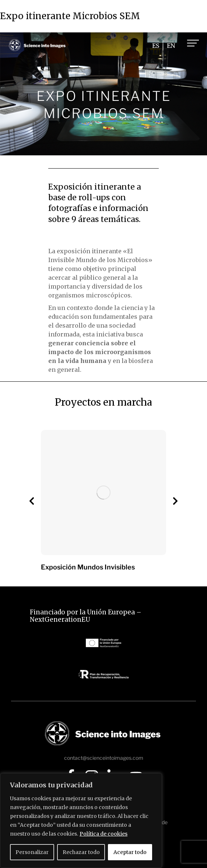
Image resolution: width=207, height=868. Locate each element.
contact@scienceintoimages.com (104, 758)
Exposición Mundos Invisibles (88, 567)
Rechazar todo (81, 852)
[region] (81, 821)
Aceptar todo (130, 852)
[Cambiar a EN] (171, 45)
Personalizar (32, 852)
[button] (32, 501)
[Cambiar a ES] (156, 45)
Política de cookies (103, 834)
